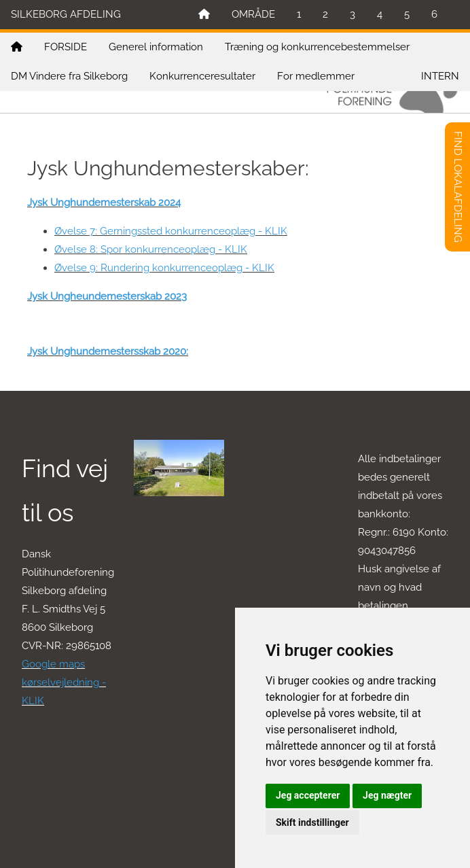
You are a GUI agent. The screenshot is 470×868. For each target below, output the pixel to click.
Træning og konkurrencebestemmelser (317, 47)
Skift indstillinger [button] (312, 822)
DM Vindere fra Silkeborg (69, 76)
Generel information (156, 47)
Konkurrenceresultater (202, 76)
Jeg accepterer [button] (308, 795)
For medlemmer (316, 76)
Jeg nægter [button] (387, 795)
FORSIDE (66, 47)
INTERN (440, 76)
